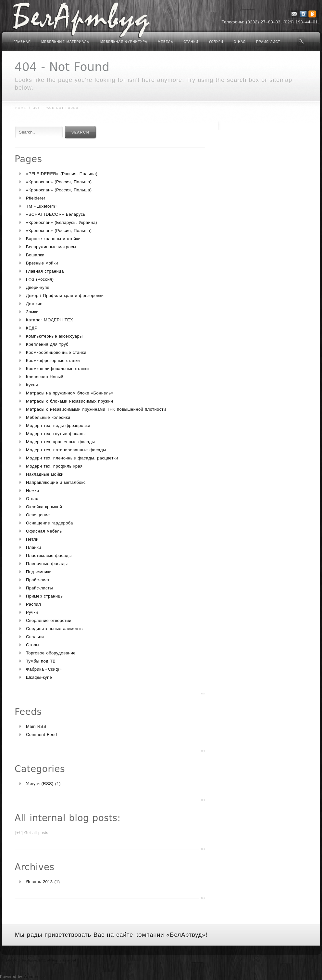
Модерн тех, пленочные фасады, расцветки (72, 458)
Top (203, 694)
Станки (191, 42)
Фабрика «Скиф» (44, 669)
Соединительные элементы (55, 629)
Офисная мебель (44, 531)
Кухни (32, 385)
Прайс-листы (39, 588)
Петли (32, 539)
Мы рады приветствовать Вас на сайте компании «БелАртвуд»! (111, 935)
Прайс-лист (268, 42)
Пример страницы (45, 596)
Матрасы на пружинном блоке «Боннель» (70, 393)
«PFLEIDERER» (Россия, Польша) (62, 174)
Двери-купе (38, 287)
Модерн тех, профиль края (54, 466)
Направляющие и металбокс (56, 482)
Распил (33, 604)
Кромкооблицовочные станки (56, 352)
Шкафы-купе (39, 677)
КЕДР (32, 328)
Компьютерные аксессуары (54, 336)
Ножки (32, 490)
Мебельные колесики (48, 417)
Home (21, 108)
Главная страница (45, 271)
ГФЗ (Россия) (40, 279)
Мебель (165, 42)
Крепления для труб (47, 344)
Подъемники (39, 572)
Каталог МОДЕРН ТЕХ (50, 320)
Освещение (38, 515)
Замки (32, 312)
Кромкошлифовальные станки (57, 369)
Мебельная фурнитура (124, 42)
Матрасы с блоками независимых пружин (70, 401)
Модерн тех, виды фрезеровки (58, 426)
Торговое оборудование (51, 653)
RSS (47, 784)
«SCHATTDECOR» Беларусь (56, 214)
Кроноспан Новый (45, 377)
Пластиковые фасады (49, 555)
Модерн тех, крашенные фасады (60, 442)
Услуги (216, 42)
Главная (22, 42)
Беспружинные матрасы (51, 247)
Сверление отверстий (49, 620)
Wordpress (34, 977)
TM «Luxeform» (42, 206)
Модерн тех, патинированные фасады (66, 450)
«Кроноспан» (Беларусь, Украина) (62, 222)
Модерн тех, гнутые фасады (56, 434)
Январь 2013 (39, 882)
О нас (240, 42)
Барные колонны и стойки (53, 239)
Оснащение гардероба (50, 523)
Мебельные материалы (66, 42)
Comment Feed (41, 735)
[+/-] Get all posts (32, 833)
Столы (33, 645)
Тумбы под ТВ (41, 661)
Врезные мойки (42, 263)
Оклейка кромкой (44, 507)
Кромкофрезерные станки (53, 361)
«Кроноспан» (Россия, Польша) (59, 182)
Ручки (32, 612)
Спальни (35, 637)
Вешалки (35, 255)
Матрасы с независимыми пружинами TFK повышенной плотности (96, 409)
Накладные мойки (45, 474)
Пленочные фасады (47, 564)
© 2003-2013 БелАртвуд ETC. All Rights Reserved (39, 961)
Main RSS (36, 726)
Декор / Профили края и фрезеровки (65, 296)
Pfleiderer (36, 198)
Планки (34, 547)
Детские (34, 304)
